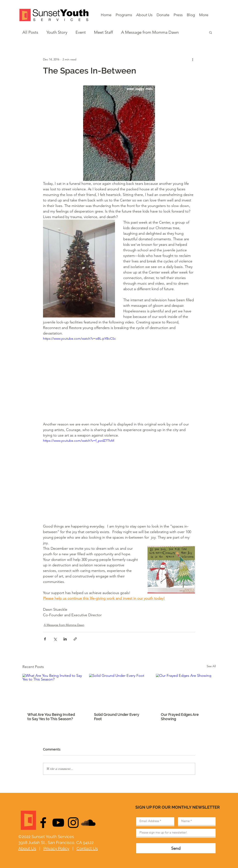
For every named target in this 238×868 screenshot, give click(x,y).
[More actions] (193, 59)
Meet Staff (103, 32)
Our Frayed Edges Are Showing (180, 717)
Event (81, 32)
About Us (27, 848)
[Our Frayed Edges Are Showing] (186, 690)
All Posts (30, 32)
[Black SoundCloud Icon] (88, 823)
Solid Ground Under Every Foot (117, 717)
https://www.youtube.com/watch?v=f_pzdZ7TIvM (79, 441)
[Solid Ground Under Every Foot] (119, 691)
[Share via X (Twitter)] (55, 639)
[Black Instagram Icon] (73, 823)
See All (211, 666)
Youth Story (57, 32)
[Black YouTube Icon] (58, 823)
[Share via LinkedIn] (65, 639)
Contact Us (87, 848)
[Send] (176, 848)
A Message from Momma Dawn (150, 32)
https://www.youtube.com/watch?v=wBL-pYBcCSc (79, 339)
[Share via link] (75, 639)
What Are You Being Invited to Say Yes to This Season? (51, 717)
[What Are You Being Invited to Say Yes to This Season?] (52, 690)
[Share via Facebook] (45, 639)
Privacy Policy (56, 848)
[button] (211, 32)
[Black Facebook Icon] (43, 823)
